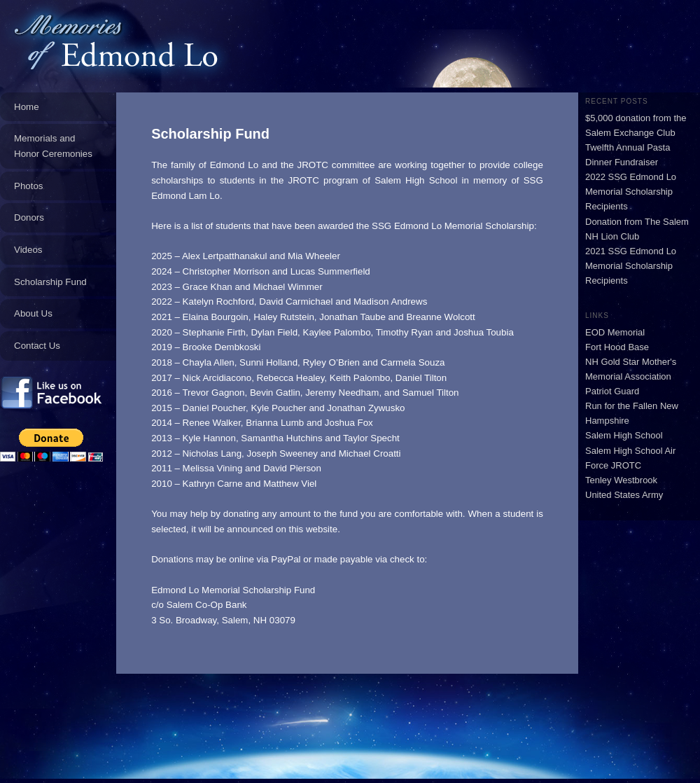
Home (27, 107)
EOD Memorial (615, 332)
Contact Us (37, 346)
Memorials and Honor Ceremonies (53, 146)
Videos (28, 250)
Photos (29, 186)
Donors (29, 217)
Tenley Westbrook (621, 480)
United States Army (624, 495)
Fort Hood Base (617, 347)
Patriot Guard (612, 391)
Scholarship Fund (50, 282)
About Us (33, 313)
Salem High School (624, 435)
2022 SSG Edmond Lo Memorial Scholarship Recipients (631, 192)
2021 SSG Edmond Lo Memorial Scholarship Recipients (631, 266)
